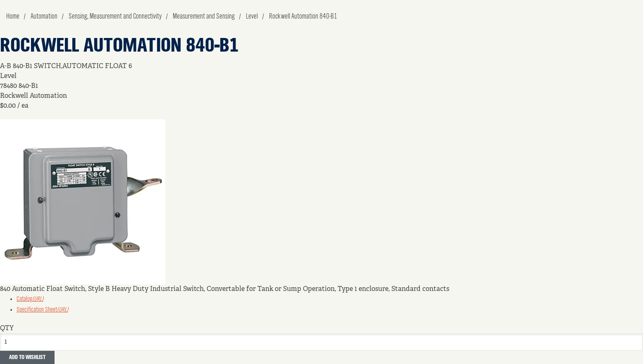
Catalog (30, 299)
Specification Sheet (42, 310)
